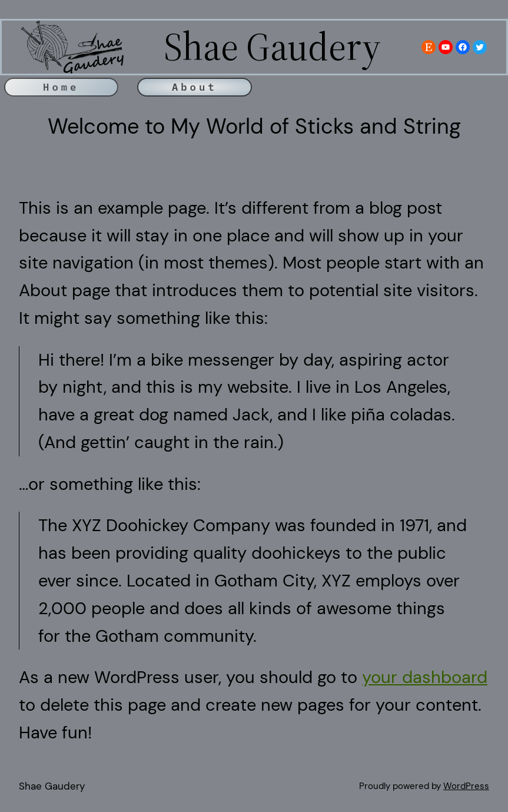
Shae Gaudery (52, 786)
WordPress (466, 786)
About (195, 87)
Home (61, 87)
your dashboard (425, 677)
